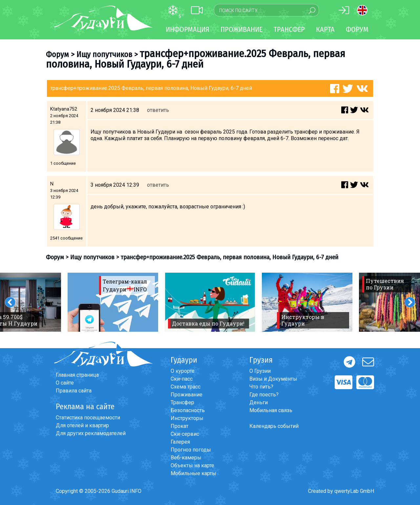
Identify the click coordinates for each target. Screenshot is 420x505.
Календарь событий (274, 426)
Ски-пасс (182, 379)
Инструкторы (187, 418)
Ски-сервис (185, 434)
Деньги (259, 402)
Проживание (187, 395)
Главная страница (77, 375)
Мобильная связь (271, 410)
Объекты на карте (192, 465)
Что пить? (261, 387)
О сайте (65, 383)
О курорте (183, 371)
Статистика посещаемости (88, 418)
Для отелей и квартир (82, 425)
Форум (357, 29)
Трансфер (182, 402)
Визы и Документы (273, 379)
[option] (113, 302)
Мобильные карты (193, 473)
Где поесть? (264, 395)
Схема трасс (186, 387)
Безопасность (188, 410)
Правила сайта (74, 391)
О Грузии (260, 371)
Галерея (180, 442)
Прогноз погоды (191, 450)
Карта (325, 29)
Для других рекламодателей (91, 433)
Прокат (179, 426)
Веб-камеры (186, 458)
